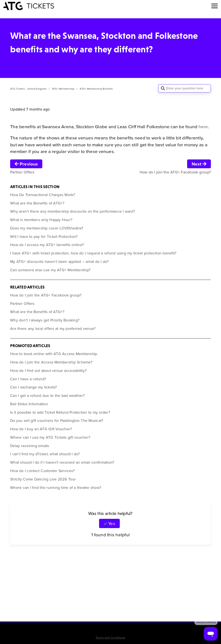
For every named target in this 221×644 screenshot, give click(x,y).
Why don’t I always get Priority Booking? (45, 320)
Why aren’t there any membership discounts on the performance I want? (73, 211)
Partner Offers (22, 304)
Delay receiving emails (30, 446)
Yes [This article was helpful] (112, 523)
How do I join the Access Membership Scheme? (51, 362)
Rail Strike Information (29, 404)
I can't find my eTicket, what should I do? (45, 454)
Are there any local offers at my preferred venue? (53, 329)
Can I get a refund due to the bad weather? (47, 396)
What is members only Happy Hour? (41, 220)
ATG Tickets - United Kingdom (28, 89)
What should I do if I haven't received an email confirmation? (62, 462)
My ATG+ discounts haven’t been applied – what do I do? (59, 262)
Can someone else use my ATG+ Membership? (50, 270)
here (203, 127)
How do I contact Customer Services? (42, 471)
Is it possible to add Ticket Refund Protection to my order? (60, 412)
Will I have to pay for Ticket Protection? (44, 237)
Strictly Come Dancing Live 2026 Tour (43, 479)
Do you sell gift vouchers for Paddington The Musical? (57, 421)
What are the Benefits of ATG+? (37, 203)
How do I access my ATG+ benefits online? (47, 245)
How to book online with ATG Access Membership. (54, 354)
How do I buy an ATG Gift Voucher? (41, 429)
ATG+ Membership (63, 89)
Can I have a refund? (28, 379)
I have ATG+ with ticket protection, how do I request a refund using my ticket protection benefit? (93, 253)
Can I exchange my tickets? (34, 387)
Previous (26, 164)
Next (199, 164)
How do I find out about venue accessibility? (48, 371)
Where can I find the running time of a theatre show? (56, 488)
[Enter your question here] (185, 88)
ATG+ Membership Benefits (96, 89)
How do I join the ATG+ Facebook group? (46, 295)
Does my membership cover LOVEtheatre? (47, 228)
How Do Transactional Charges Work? (43, 195)
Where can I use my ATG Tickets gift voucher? (50, 437)
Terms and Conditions (111, 638)
